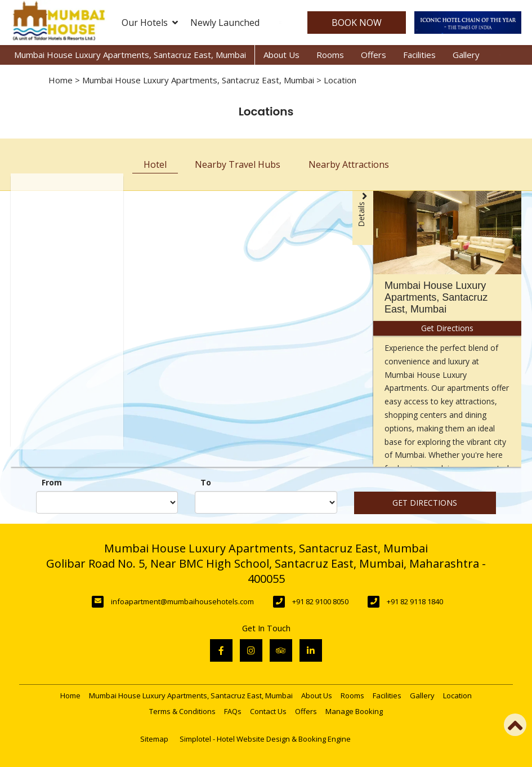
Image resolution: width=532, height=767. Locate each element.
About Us (281, 55)
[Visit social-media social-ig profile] (251, 650)
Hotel (155, 164)
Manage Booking (354, 711)
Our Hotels (150, 23)
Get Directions (425, 503)
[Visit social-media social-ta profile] (281, 650)
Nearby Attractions (349, 164)
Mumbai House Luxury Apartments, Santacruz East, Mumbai (130, 55)
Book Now (357, 23)
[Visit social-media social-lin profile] (311, 650)
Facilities (419, 55)
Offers (374, 55)
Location (457, 695)
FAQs (233, 711)
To (206, 482)
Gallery (466, 55)
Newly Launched (225, 23)
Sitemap (154, 739)
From (52, 482)
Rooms (330, 55)
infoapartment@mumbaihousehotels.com (182, 601)
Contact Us (268, 711)
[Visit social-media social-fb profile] (221, 650)
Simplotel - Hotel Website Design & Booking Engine (265, 739)
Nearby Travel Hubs (238, 164)
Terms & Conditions (182, 711)
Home (61, 80)
